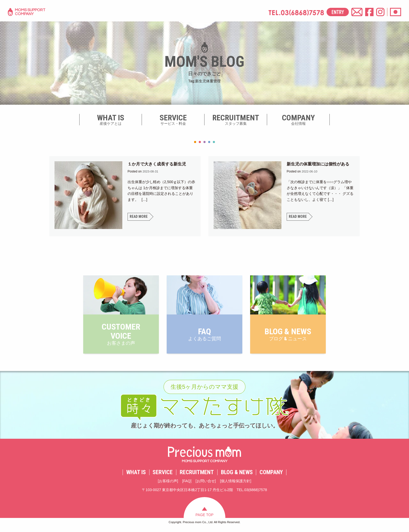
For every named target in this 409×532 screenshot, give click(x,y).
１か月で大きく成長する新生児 (157, 164)
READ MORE (139, 217)
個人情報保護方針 (236, 484)
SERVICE (163, 475)
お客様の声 (168, 484)
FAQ (187, 484)
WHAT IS (136, 475)
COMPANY (271, 475)
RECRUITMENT (197, 475)
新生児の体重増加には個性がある (318, 164)
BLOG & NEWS (237, 475)
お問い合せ (206, 484)
